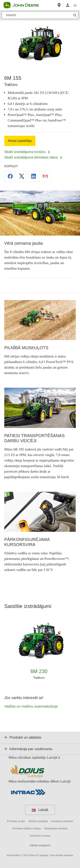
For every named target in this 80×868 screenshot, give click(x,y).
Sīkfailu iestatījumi (38, 821)
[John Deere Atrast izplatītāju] (59, 5)
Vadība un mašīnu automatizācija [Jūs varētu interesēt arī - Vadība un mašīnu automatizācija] (31, 706)
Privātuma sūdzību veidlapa (27, 828)
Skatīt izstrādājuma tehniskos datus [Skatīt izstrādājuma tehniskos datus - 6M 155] (33, 157)
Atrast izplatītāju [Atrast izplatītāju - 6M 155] (20, 141)
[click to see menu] (75, 5)
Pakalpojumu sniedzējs (56, 828)
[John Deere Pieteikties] (68, 5)
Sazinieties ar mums (40, 836)
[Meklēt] (40, 15)
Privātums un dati (16, 821)
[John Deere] (24, 5)
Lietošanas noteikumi (62, 821)
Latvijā (40, 810)
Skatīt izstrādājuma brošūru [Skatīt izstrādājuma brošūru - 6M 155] (27, 152)
